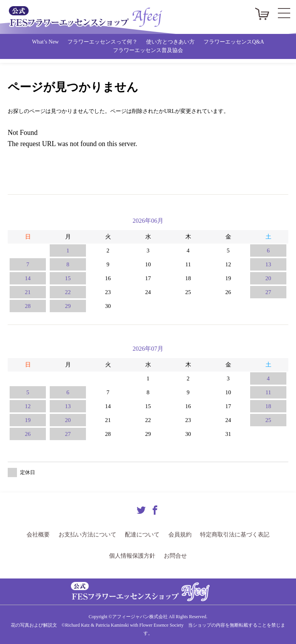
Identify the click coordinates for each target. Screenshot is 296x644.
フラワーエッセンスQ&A (234, 42)
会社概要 (44, 534)
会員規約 (178, 534)
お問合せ (174, 555)
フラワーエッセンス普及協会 (148, 50)
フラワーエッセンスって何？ (103, 42)
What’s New (45, 42)
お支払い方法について (91, 534)
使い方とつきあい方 (170, 42)
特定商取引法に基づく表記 (230, 534)
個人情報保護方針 (133, 555)
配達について (143, 534)
